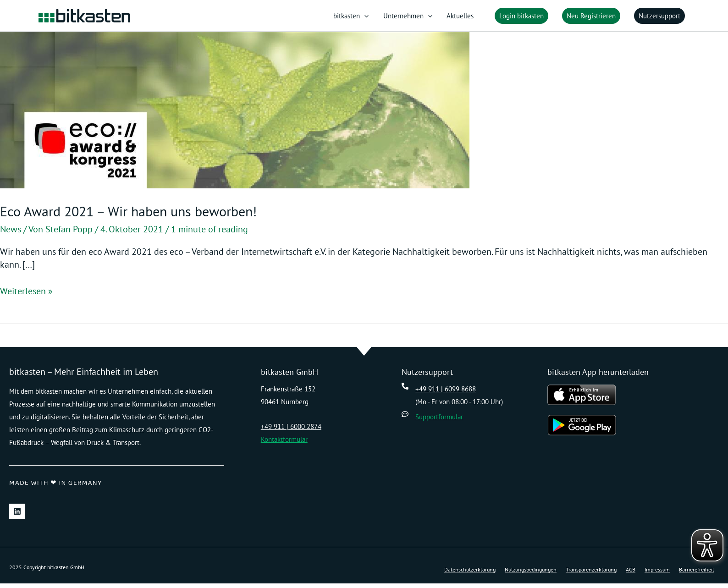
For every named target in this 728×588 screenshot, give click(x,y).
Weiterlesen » (26, 296)
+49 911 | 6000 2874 (291, 431)
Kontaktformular (284, 444)
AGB (631, 574)
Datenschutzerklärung (470, 574)
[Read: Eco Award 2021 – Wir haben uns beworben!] (235, 115)
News (11, 234)
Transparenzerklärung (591, 574)
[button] (519, 19)
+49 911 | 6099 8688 (446, 393)
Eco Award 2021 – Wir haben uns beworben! (128, 216)
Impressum (657, 574)
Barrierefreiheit (697, 574)
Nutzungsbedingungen (531, 574)
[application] (378, 18)
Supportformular (439, 421)
